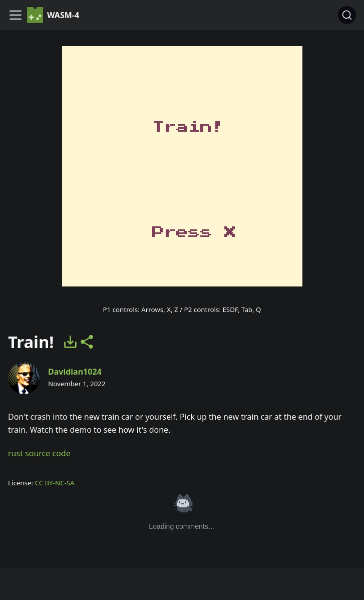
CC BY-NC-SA (55, 483)
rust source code (39, 453)
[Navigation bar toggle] (16, 15)
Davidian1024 (75, 372)
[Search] (347, 15)
